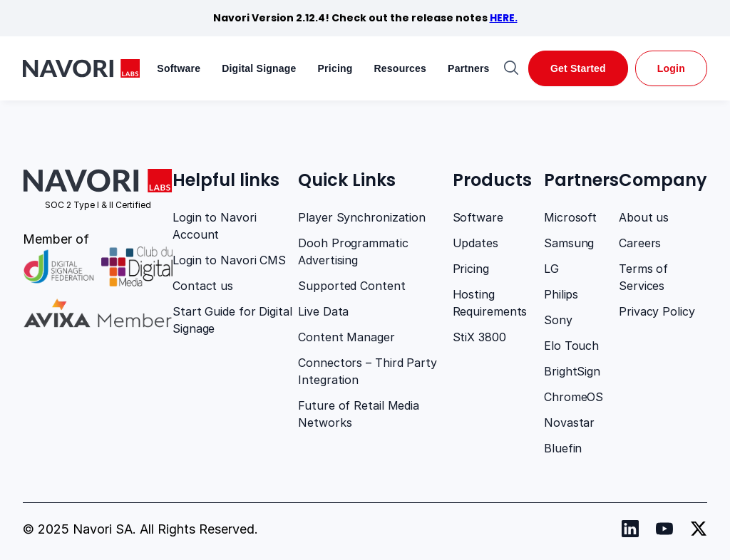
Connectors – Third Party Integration (367, 371)
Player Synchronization (362, 217)
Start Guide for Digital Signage (232, 320)
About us (644, 217)
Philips (561, 294)
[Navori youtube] (664, 529)
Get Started (578, 68)
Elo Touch (571, 346)
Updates (475, 243)
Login (671, 68)
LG (551, 269)
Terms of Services (643, 277)
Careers (640, 243)
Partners (469, 68)
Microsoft (570, 217)
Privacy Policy (657, 311)
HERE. (504, 18)
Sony (558, 320)
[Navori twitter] (699, 529)
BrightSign (572, 371)
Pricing (335, 68)
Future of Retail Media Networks (359, 414)
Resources (401, 68)
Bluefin (563, 448)
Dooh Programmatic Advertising (353, 252)
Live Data (323, 311)
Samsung (569, 243)
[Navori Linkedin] (630, 529)
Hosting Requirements (490, 303)
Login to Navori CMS (229, 260)
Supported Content (351, 286)
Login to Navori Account (215, 226)
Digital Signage (259, 68)
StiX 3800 (479, 337)
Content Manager (346, 337)
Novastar (569, 422)
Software (179, 68)
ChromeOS (574, 397)
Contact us (203, 286)
